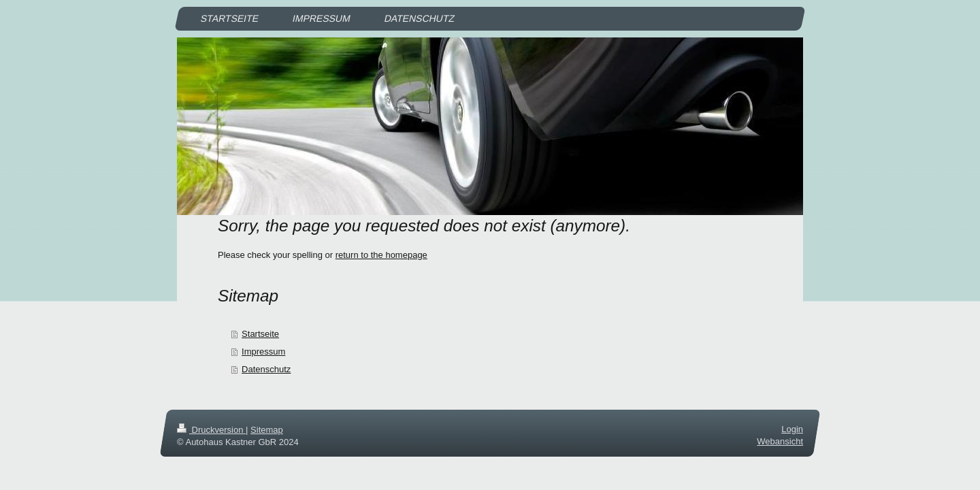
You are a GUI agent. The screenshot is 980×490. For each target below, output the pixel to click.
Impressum (263, 352)
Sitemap (267, 430)
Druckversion (211, 430)
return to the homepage (381, 255)
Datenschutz (266, 369)
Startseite (260, 334)
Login (792, 429)
